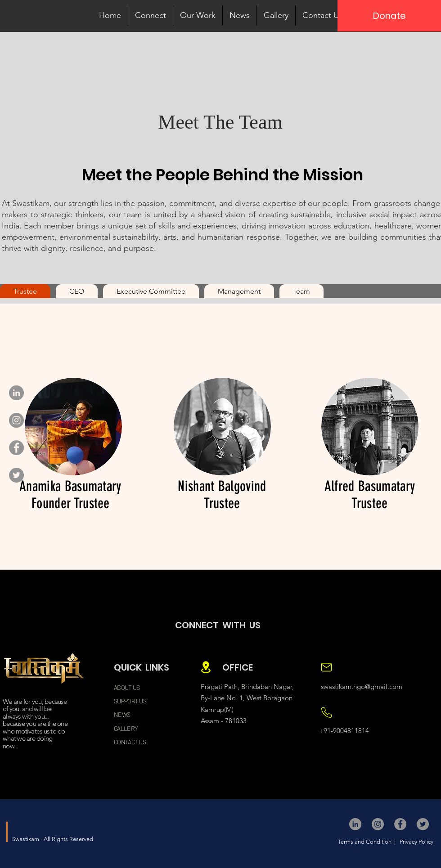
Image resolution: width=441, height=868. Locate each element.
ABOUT (123, 687)
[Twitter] (16, 475)
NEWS (122, 714)
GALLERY (126, 728)
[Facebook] (16, 448)
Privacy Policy (416, 842)
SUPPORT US (130, 701)
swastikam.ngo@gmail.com (362, 687)
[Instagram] (16, 420)
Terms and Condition (365, 842)
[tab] (25, 291)
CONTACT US (130, 742)
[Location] (206, 667)
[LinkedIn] (16, 393)
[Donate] (389, 16)
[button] (151, 16)
